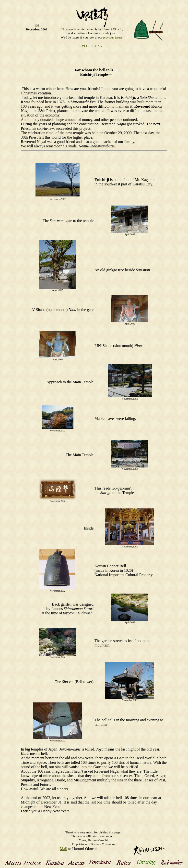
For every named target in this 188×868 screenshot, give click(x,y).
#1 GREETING (92, 46)
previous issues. (113, 37)
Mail (63, 849)
